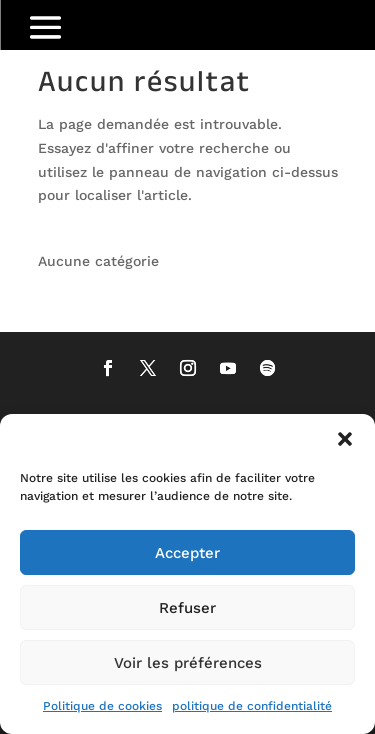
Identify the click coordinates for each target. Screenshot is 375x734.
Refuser (187, 608)
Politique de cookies (102, 706)
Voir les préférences (188, 663)
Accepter (187, 553)
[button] (345, 439)
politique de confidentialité (252, 706)
